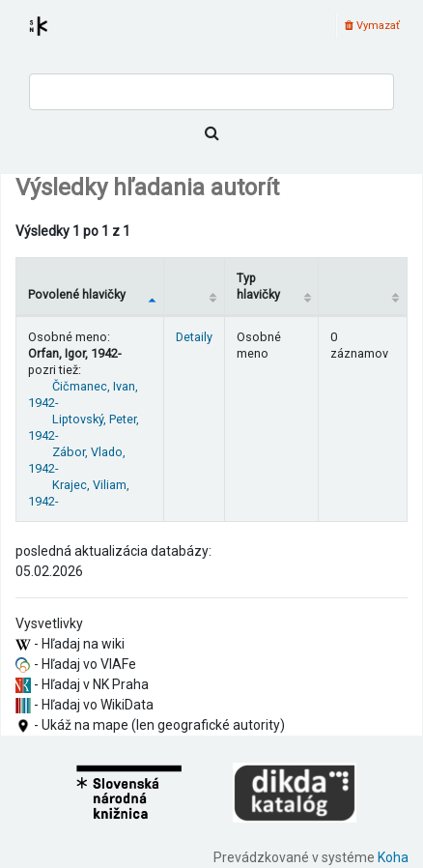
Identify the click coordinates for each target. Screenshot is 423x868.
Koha (393, 857)
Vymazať (372, 26)
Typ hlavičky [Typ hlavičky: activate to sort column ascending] (258, 286)
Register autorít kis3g (56, 38)
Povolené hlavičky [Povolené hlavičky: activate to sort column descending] (77, 294)
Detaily (194, 337)
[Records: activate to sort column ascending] (363, 286)
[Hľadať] (211, 133)
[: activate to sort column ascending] (195, 286)
